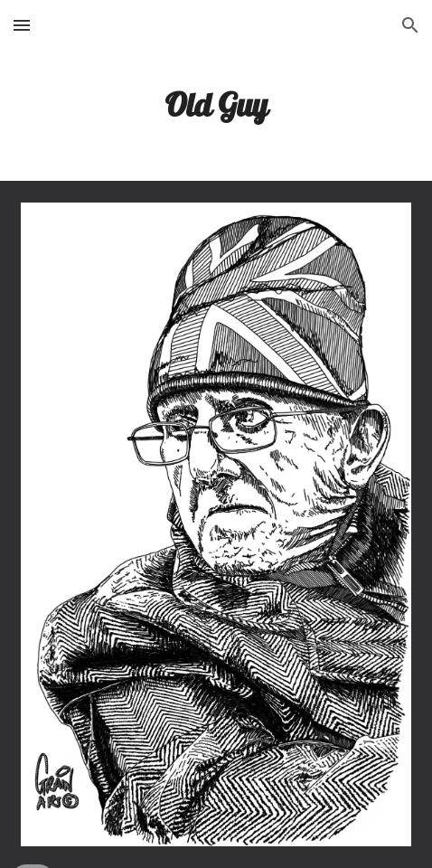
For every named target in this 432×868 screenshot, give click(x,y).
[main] (216, 104)
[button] (22, 25)
